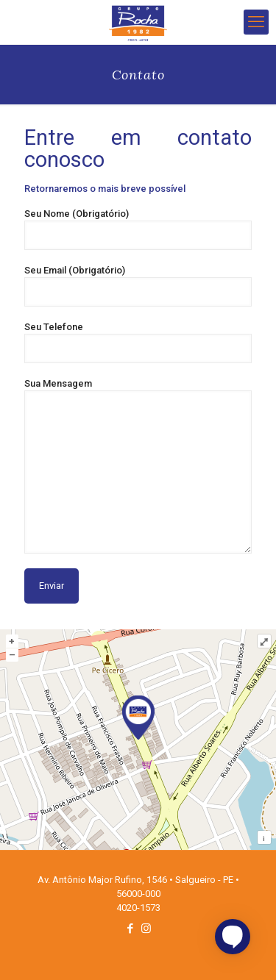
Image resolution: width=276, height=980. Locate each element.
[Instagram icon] (146, 929)
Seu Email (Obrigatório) (138, 286)
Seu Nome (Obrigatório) (138, 229)
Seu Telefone (138, 342)
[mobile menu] (256, 22)
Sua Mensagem (138, 466)
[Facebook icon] (131, 929)
